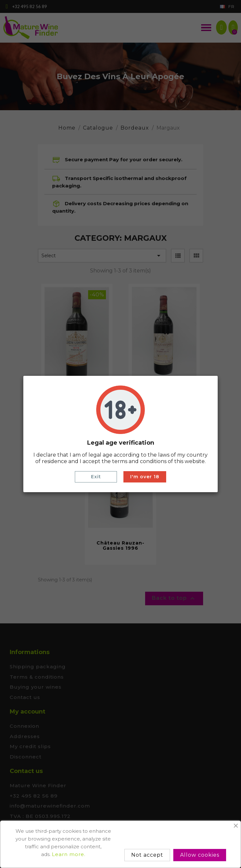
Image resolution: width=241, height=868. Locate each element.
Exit (96, 477)
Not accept (147, 855)
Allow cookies (200, 855)
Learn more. (69, 854)
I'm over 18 (145, 477)
